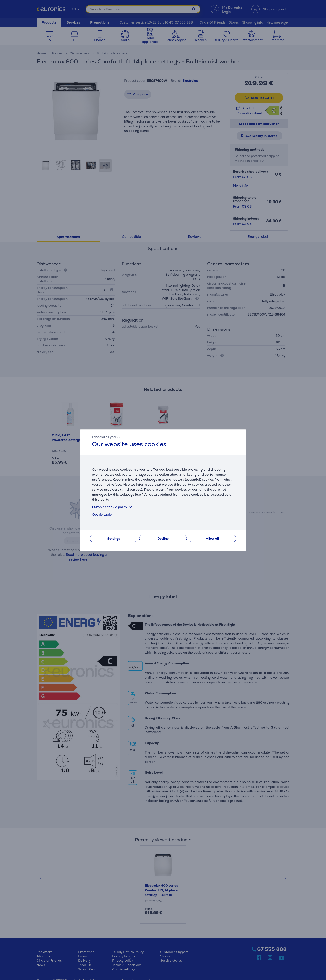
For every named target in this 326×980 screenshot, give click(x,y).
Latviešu (98, 437)
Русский (114, 437)
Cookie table (102, 514)
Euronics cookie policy (113, 507)
